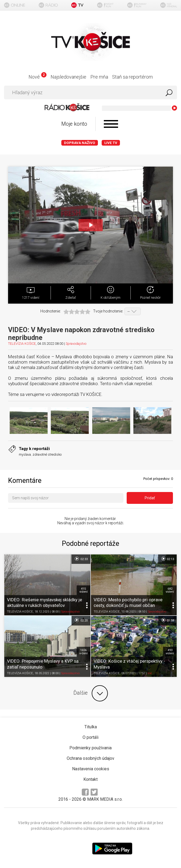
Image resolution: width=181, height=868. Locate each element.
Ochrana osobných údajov (90, 758)
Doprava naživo (80, 143)
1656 (84, 652)
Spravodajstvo (76, 344)
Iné (150, 673)
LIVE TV (111, 143)
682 (170, 590)
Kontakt (90, 779)
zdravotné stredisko (47, 454)
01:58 (167, 620)
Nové (38, 77)
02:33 (81, 559)
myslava (25, 454)
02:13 (167, 559)
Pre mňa (99, 77)
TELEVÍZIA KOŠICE (22, 344)
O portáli (90, 737)
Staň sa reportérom (132, 77)
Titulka (91, 727)
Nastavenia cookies (91, 769)
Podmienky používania (90, 748)
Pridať (150, 498)
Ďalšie (91, 693)
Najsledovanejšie (68, 77)
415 (84, 590)
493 (170, 652)
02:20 (81, 620)
